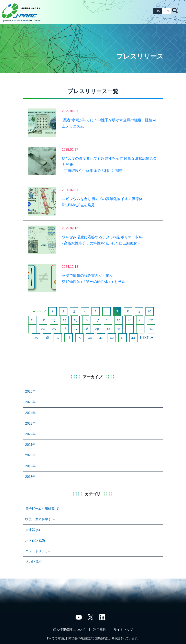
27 (76, 329)
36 (47, 338)
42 (112, 338)
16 (86, 320)
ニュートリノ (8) (37, 551)
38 (69, 338)
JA (158, 11)
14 (65, 320)
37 (58, 338)
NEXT (147, 338)
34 (151, 329)
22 (151, 320)
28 (86, 329)
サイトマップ (123, 630)
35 (36, 338)
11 (32, 320)
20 (129, 320)
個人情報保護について (69, 630)
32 (130, 329)
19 (119, 320)
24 (43, 329)
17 (97, 320)
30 (108, 329)
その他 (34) (34, 562)
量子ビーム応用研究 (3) (42, 508)
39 (79, 338)
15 (76, 320)
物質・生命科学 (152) (41, 519)
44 (133, 338)
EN (167, 11)
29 (97, 329)
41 (101, 338)
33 (140, 329)
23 (32, 329)
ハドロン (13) (35, 541)
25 (54, 329)
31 (119, 329)
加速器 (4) (33, 530)
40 (90, 338)
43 (123, 338)
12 (43, 320)
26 (65, 329)
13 (54, 320)
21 (140, 320)
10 (150, 311)
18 (108, 320)
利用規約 (100, 630)
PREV (39, 311)
